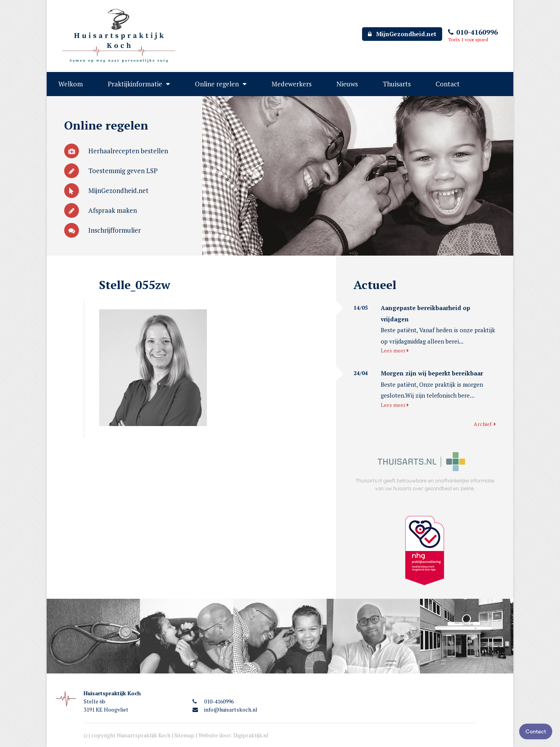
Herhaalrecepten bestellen (116, 151)
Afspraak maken (101, 210)
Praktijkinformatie (135, 84)
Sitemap (184, 735)
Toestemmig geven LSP (111, 171)
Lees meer (395, 350)
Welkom (71, 84)
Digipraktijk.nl (251, 735)
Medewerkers (291, 84)
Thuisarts (397, 84)
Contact (448, 84)
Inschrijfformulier (102, 230)
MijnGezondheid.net (402, 34)
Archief (485, 424)
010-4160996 (473, 32)
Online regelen (217, 84)
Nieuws (347, 84)
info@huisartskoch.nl (225, 709)
